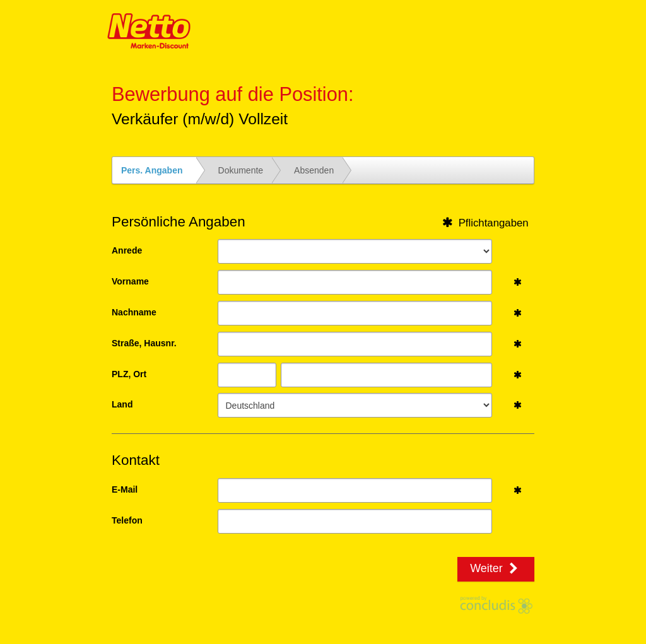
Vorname (130, 281)
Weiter (496, 568)
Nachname (134, 312)
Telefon (127, 520)
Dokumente (241, 170)
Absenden (314, 170)
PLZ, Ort (129, 374)
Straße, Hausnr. (144, 343)
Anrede (127, 250)
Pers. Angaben (152, 170)
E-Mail (125, 489)
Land (122, 404)
